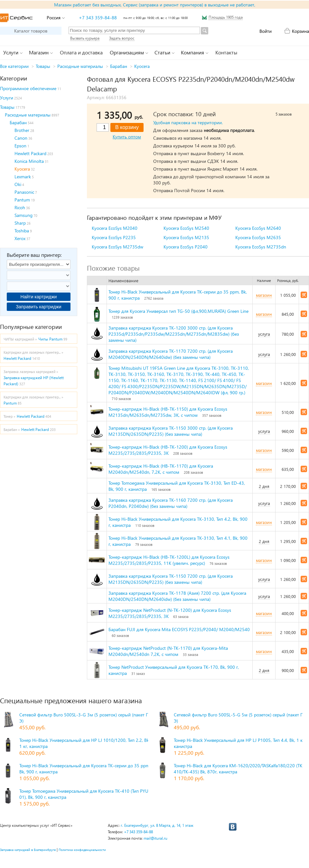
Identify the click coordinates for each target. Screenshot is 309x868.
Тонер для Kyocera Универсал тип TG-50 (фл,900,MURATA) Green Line (178, 311)
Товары (43, 66)
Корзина (300, 31)
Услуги (7, 98)
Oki (18, 184)
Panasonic (24, 192)
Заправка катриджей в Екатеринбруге (28, 850)
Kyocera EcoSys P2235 (114, 237)
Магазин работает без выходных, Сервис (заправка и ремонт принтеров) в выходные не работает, (155, 5)
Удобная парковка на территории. (188, 122)
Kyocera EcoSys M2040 (115, 228)
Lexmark (23, 177)
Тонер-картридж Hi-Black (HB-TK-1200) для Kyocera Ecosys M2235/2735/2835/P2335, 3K (168, 450)
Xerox (20, 238)
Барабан (119, 66)
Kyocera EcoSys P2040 (186, 247)
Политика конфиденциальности (82, 850)
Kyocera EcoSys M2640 (258, 228)
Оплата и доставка (81, 52)
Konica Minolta (29, 161)
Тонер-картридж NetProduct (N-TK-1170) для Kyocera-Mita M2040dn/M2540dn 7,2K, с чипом (168, 651)
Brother (22, 130)
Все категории (14, 66)
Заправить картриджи (38, 307)
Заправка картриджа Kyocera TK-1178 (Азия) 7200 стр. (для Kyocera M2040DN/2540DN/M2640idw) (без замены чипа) (177, 596)
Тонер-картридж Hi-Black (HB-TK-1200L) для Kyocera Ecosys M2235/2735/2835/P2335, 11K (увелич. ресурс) (169, 560)
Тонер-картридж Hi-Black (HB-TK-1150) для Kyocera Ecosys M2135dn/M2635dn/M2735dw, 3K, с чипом (168, 412)
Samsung (23, 215)
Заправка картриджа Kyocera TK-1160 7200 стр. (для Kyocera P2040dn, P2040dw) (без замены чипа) (171, 503)
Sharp (20, 223)
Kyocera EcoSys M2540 (186, 228)
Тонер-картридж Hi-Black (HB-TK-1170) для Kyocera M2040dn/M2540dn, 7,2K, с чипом (161, 469)
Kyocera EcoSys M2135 (186, 237)
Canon (21, 138)
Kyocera (142, 66)
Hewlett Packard (30, 153)
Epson (20, 146)
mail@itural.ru (155, 838)
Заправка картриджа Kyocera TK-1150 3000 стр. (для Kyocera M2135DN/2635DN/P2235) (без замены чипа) (171, 431)
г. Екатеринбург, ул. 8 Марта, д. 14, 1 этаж (157, 825)
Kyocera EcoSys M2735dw (117, 247)
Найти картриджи (39, 297)
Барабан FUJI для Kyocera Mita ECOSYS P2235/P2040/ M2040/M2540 (179, 629)
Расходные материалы (80, 66)
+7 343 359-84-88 (98, 18)
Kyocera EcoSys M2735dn (261, 247)
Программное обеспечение (28, 88)
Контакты (226, 52)
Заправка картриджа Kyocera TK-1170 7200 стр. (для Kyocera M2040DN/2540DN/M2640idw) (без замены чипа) (171, 354)
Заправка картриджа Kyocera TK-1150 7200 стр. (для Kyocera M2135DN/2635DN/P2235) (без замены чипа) (171, 579)
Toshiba (22, 231)
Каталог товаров (31, 31)
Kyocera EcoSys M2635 (258, 237)
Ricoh (20, 207)
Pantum (22, 200)
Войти (266, 31)
